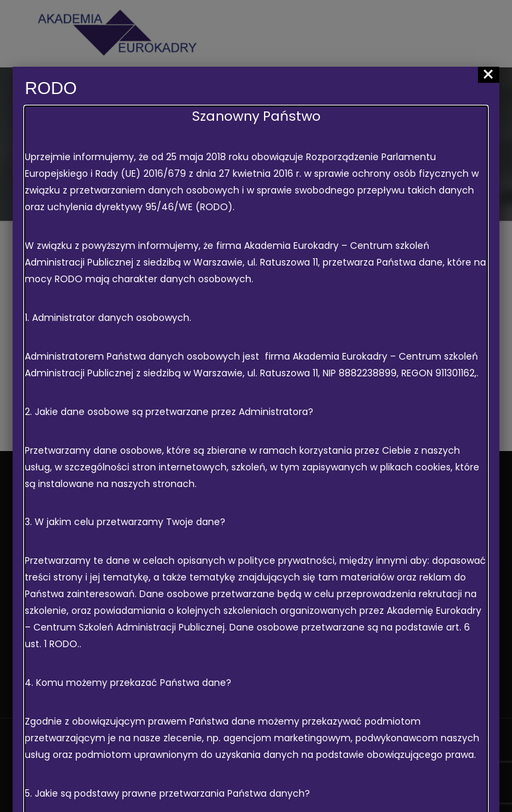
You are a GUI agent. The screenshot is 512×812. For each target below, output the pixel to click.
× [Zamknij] (488, 75)
